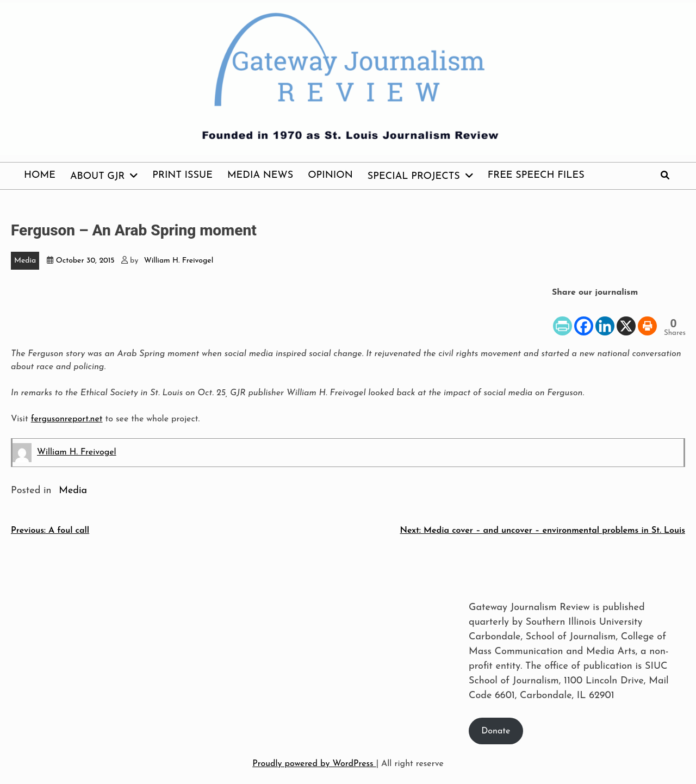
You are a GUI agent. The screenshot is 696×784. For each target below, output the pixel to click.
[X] (626, 318)
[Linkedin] (605, 318)
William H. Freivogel (179, 261)
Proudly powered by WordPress (314, 764)
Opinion (330, 175)
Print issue (182, 175)
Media (25, 261)
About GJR (97, 176)
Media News (260, 175)
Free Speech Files (536, 175)
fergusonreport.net (67, 419)
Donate (496, 731)
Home (40, 175)
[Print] (647, 318)
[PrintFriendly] (563, 318)
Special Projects (414, 176)
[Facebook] (584, 318)
